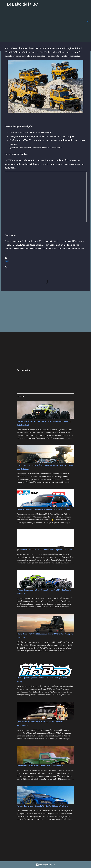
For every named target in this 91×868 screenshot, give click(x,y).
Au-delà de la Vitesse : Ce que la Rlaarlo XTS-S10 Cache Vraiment (42, 806)
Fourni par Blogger (45, 865)
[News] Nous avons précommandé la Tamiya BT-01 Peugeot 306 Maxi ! (44, 509)
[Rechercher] (88, 21)
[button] (6, 267)
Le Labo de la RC (22, 4)
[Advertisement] (49, 25)
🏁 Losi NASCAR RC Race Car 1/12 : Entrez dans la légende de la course (44, 550)
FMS (7, 261)
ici (6, 252)
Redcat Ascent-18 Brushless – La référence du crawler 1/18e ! (41, 766)
